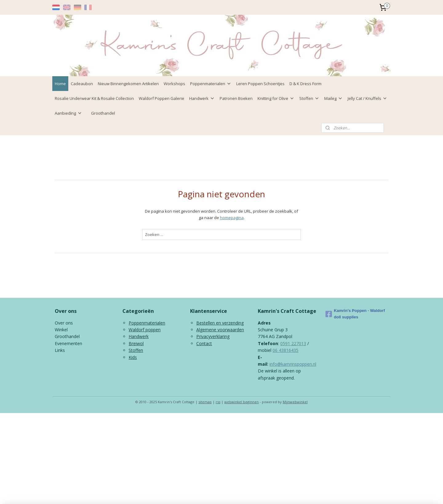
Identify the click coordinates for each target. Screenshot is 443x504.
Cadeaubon (82, 84)
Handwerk (202, 98)
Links (60, 350)
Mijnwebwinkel (295, 402)
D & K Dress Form (305, 84)
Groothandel (103, 113)
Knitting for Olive (276, 98)
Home (60, 84)
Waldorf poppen (145, 330)
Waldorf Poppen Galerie (162, 98)
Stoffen (309, 98)
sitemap (205, 402)
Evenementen (68, 343)
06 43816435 (285, 350)
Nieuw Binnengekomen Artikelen (128, 84)
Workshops (174, 84)
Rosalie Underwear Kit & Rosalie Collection (94, 98)
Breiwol (136, 343)
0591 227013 (293, 343)
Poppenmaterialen (211, 84)
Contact (204, 343)
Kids (133, 357)
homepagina (232, 218)
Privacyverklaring (213, 336)
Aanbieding (68, 113)
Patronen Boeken (236, 98)
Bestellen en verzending (220, 323)
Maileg (333, 98)
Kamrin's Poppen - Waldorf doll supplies (355, 314)
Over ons (64, 323)
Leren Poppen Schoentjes (260, 84)
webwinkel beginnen (241, 402)
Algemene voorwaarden (220, 330)
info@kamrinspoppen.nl (293, 364)
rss (218, 402)
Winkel (61, 330)
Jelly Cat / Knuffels (367, 98)
